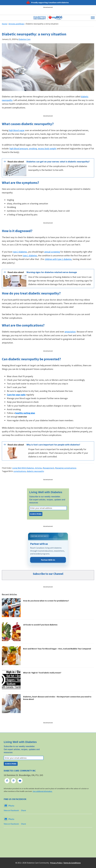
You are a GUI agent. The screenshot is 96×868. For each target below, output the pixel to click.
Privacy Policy (56, 863)
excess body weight (47, 148)
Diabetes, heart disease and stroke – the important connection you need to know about (57, 698)
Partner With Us (48, 560)
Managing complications (66, 468)
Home (4, 24)
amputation (70, 332)
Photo (9, 806)
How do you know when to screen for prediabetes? (46, 601)
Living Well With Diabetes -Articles (27, 468)
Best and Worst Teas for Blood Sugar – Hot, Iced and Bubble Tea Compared (57, 649)
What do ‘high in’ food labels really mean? (42, 673)
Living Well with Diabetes (46, 492)
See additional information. (43, 791)
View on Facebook (11, 810)
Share (24, 810)
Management (48, 468)
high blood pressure (19, 148)
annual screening (52, 252)
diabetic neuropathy (35, 471)
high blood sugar (17, 130)
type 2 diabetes (20, 252)
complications (20, 471)
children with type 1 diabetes (58, 259)
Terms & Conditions (72, 863)
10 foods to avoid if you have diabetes (40, 625)
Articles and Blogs (16, 24)
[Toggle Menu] (93, 18)
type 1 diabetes (30, 255)
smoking (33, 148)
